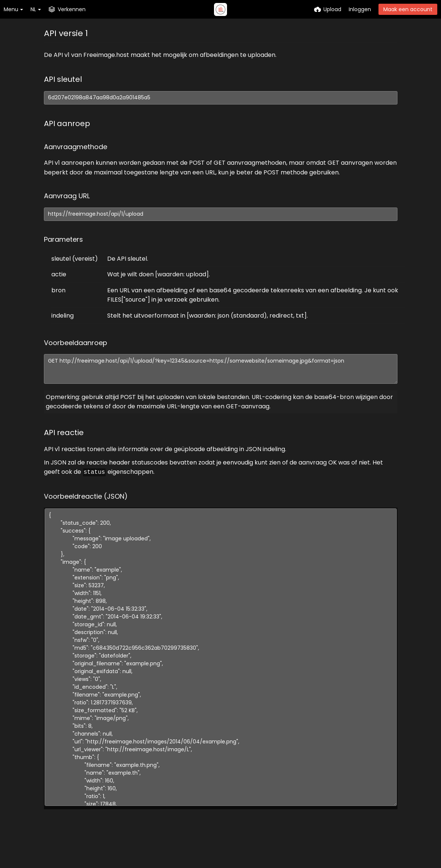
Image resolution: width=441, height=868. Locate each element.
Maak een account (408, 9)
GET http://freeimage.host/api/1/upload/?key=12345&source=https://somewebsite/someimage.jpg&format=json (221, 369)
